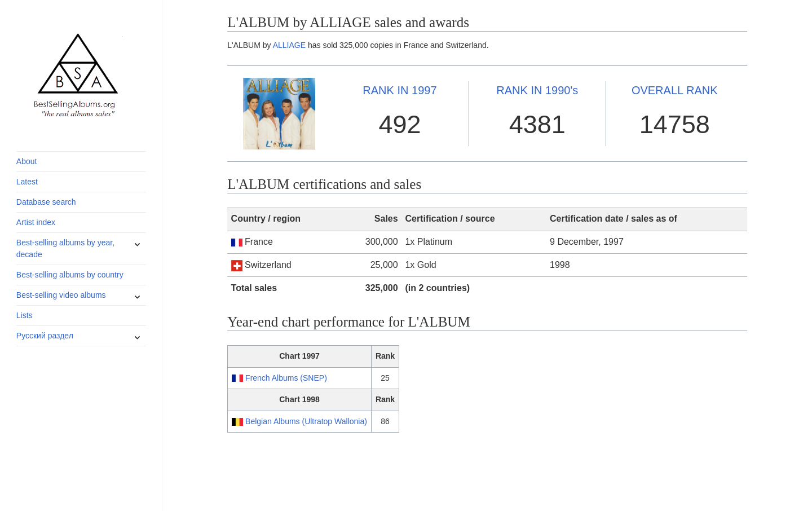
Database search (46, 202)
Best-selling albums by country (70, 275)
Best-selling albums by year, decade (65, 248)
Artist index (36, 222)
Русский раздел (45, 336)
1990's (537, 90)
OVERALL (675, 90)
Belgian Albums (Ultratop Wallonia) (306, 421)
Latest (27, 182)
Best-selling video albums (61, 295)
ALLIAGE (289, 45)
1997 (400, 90)
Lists (25, 315)
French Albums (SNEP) (286, 378)
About (27, 161)
